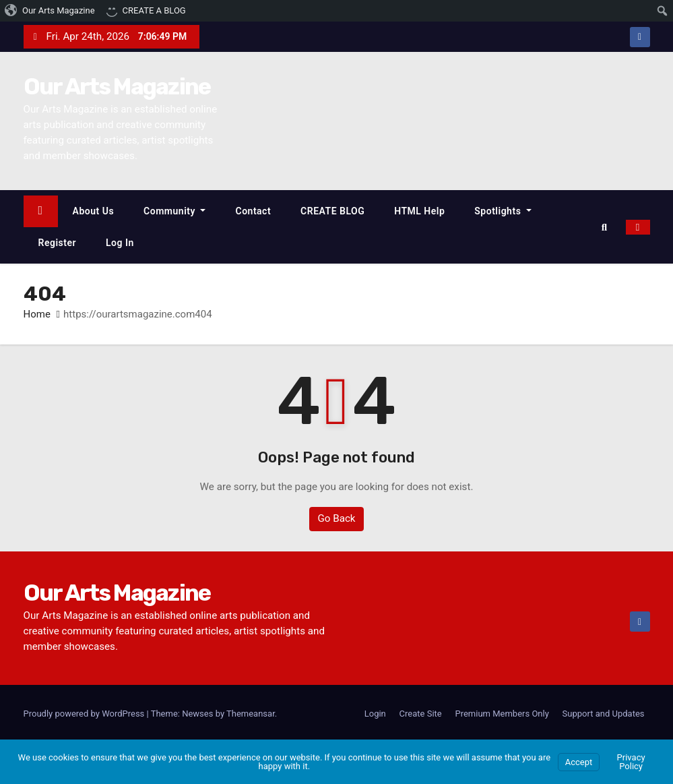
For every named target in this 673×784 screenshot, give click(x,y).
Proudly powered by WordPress (85, 714)
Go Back (336, 519)
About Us (94, 211)
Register (58, 243)
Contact (253, 211)
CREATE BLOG (332, 211)
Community (174, 211)
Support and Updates (604, 714)
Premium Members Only (502, 714)
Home (37, 315)
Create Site (421, 714)
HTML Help (419, 211)
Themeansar (251, 714)
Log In (120, 243)
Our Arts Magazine (117, 87)
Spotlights (503, 211)
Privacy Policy (631, 762)
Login (375, 714)
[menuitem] (50, 11)
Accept (579, 762)
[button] (608, 227)
